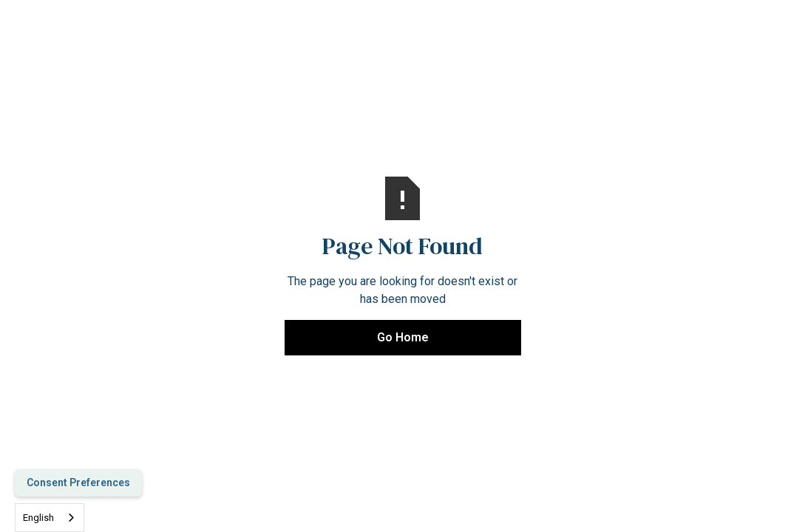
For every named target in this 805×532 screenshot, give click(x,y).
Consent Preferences (78, 482)
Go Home (403, 337)
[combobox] (50, 518)
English (38, 518)
